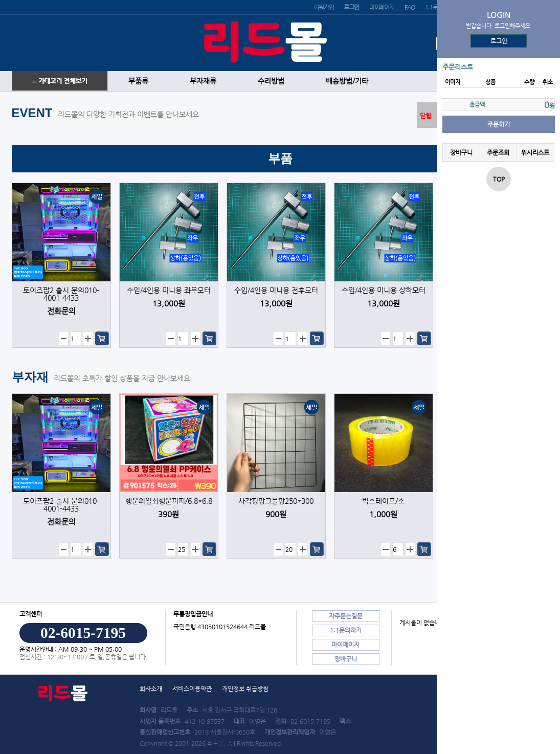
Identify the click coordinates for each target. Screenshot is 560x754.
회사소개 (151, 689)
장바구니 (461, 152)
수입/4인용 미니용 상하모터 (384, 290)
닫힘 (425, 116)
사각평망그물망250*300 (276, 501)
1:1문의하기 (346, 630)
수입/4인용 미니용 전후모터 (276, 290)
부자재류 (203, 81)
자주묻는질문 (346, 616)
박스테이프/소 (383, 501)
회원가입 (323, 7)
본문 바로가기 (0, 0)
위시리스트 (535, 152)
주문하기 (499, 124)
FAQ (410, 7)
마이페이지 (382, 7)
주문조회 (498, 152)
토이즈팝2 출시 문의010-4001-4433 (61, 294)
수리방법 (271, 81)
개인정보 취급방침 (245, 689)
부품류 (138, 81)
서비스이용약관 (192, 689)
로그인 (499, 41)
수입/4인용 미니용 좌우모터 (169, 290)
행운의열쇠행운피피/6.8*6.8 (169, 501)
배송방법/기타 (347, 81)
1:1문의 (434, 7)
